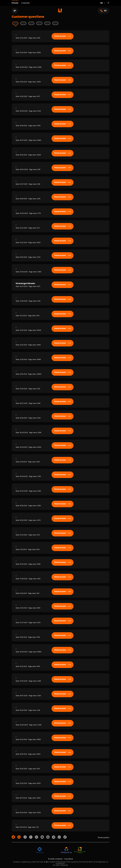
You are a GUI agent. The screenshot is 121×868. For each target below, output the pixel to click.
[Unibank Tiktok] (65, 837)
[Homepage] (60, 12)
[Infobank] (66, 850)
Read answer (63, 36)
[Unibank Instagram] (48, 837)
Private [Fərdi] (15, 3)
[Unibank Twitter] (31, 837)
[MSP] (80, 850)
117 (103, 11)
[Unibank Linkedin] (37, 837)
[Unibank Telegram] (54, 837)
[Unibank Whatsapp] (60, 837)
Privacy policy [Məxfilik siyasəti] (104, 837)
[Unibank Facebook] (26, 837)
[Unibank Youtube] (43, 837)
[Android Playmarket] (19, 837)
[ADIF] (40, 850)
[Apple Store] (14, 837)
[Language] (103, 3)
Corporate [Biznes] (25, 3)
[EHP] (52, 850)
